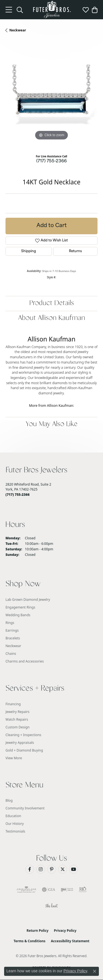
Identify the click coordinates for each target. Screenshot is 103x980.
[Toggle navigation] (9, 10)
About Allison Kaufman (52, 318)
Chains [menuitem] (11, 654)
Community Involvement (25, 808)
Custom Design (18, 727)
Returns (75, 251)
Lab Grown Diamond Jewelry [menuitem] (28, 600)
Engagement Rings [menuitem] (20, 607)
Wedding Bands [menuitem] (18, 615)
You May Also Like (52, 424)
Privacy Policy (65, 931)
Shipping (29, 251)
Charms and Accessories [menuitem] (25, 661)
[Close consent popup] (94, 971)
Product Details (52, 303)
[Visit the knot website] (51, 906)
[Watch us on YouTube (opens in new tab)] (74, 869)
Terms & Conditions (29, 941)
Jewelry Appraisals (20, 743)
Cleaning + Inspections (23, 735)
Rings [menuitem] (10, 623)
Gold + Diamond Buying (24, 750)
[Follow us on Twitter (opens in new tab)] (63, 869)
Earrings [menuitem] (12, 630)
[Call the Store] (18, 495)
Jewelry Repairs (17, 712)
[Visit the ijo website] (67, 890)
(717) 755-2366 (51, 161)
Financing (13, 704)
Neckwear (18, 30)
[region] (51, 95)
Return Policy (38, 931)
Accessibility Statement (70, 941)
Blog (9, 800)
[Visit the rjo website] (83, 890)
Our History (15, 824)
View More (14, 758)
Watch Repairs (17, 719)
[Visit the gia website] (49, 890)
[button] (20, 10)
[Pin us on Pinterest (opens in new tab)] (52, 869)
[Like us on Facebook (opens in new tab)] (30, 869)
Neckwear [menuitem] (13, 646)
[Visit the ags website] (26, 890)
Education (13, 816)
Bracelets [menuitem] (13, 638)
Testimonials (15, 831)
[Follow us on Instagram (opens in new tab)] (41, 869)
